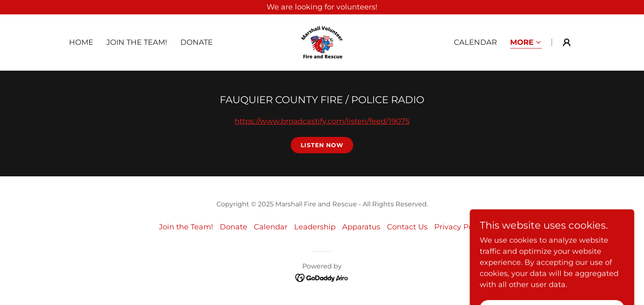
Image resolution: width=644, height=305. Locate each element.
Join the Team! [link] (137, 42)
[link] (322, 42)
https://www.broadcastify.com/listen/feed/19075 (322, 121)
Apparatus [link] (361, 227)
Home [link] (81, 42)
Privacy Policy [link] (460, 227)
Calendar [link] (475, 42)
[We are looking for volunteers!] (322, 7)
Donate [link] (197, 42)
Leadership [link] (315, 227)
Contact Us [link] (407, 227)
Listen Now (322, 145)
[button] (526, 43)
